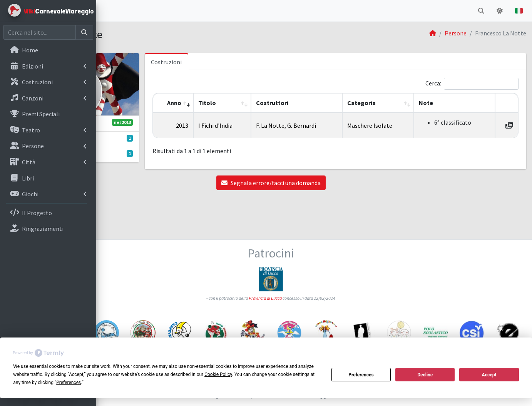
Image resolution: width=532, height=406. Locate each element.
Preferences (361, 375)
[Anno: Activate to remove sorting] (235, 103)
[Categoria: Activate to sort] (403, 103)
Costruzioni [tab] (231, 62)
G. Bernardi (349, 125)
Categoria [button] (393, 103)
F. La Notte (318, 125)
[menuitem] (48, 51)
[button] (108, 11)
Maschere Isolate (401, 125)
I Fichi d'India (273, 125)
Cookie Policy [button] (218, 374)
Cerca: (433, 83)
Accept (489, 375)
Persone (456, 33)
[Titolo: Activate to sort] (275, 103)
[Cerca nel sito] (39, 32)
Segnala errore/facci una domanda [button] (314, 183)
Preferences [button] (69, 383)
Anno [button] (232, 103)
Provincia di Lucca (309, 261)
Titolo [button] (265, 103)
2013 (240, 125)
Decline (425, 375)
